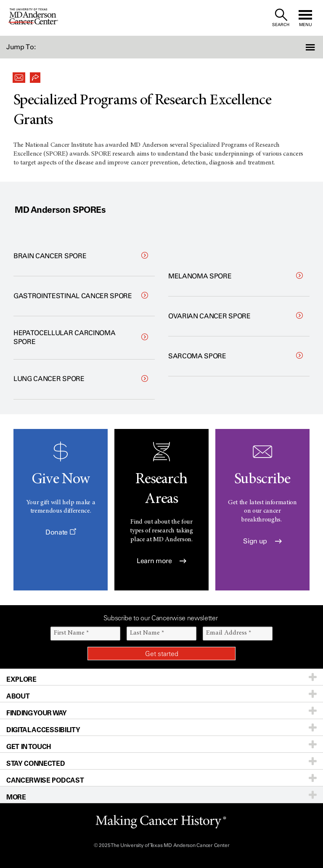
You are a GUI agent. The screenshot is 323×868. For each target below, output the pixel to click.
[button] (299, 47)
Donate (61, 532)
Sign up (262, 541)
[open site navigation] (305, 18)
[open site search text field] (281, 18)
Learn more (161, 561)
